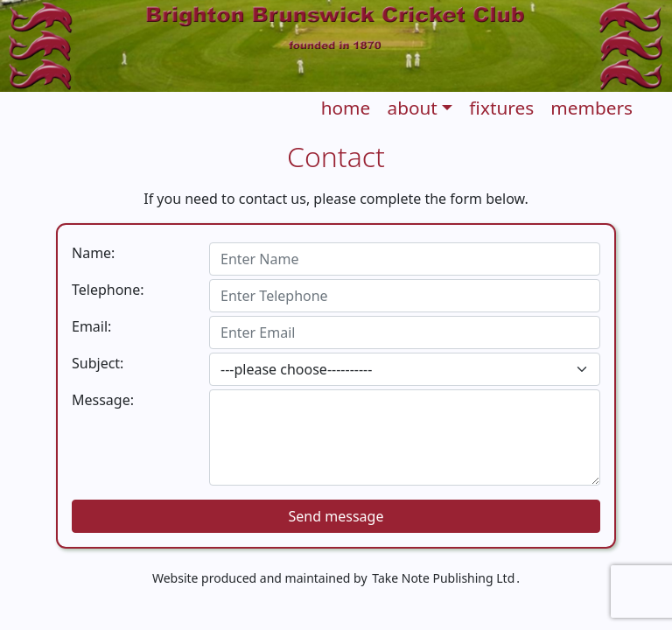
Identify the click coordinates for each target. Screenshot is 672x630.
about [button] (412, 108)
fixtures (501, 108)
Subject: (98, 363)
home (346, 108)
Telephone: (108, 290)
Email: (91, 326)
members (591, 108)
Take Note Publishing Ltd (443, 578)
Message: (103, 400)
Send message (336, 516)
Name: (93, 253)
